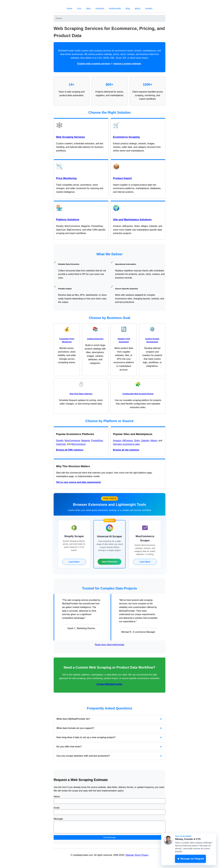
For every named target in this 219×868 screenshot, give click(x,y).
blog (128, 8)
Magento (86, 441)
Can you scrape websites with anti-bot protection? (83, 756)
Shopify (60, 441)
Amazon (117, 441)
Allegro (154, 441)
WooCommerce (72, 441)
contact (149, 8)
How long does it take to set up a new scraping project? (86, 737)
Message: (58, 819)
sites (88, 8)
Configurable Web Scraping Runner (138, 394)
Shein (137, 441)
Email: (57, 808)
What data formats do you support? (75, 728)
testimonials (115, 8)
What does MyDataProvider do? (73, 719)
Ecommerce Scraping (126, 137)
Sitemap (130, 857)
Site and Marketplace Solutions (132, 220)
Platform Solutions (68, 220)
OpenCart (61, 444)
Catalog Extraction (95, 339)
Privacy (145, 857)
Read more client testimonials (109, 645)
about (137, 8)
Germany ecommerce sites (126, 444)
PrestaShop (97, 441)
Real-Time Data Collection (81, 394)
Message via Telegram (191, 859)
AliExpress (128, 441)
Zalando (145, 441)
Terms (138, 857)
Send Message (110, 840)
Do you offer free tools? (69, 747)
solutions (100, 8)
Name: (57, 797)
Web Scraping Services (70, 137)
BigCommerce (78, 444)
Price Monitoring (66, 178)
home (70, 8)
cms (79, 8)
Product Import (122, 178)
